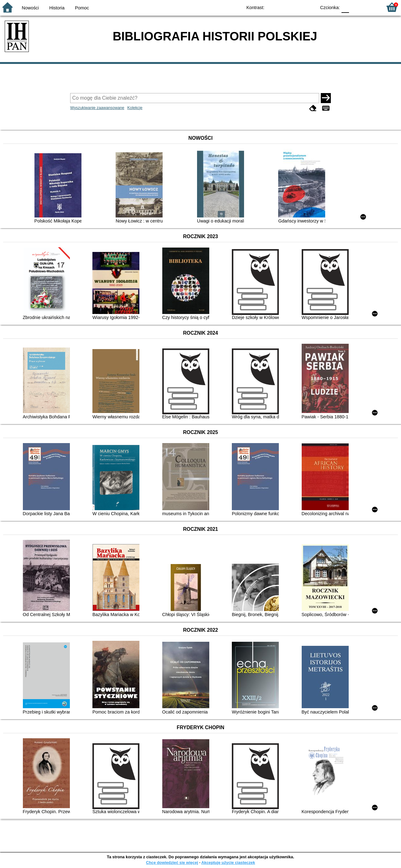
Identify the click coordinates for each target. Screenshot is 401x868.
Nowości (30, 8)
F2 (370, 7)
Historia (57, 8)
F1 (356, 7)
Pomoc (82, 8)
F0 (345, 7)
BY (309, 7)
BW (284, 7)
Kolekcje (135, 108)
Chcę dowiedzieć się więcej (172, 863)
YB (297, 7)
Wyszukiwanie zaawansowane (97, 108)
